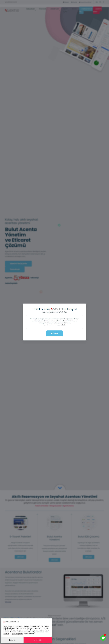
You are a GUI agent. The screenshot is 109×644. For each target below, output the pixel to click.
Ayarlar (12, 640)
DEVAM (54, 333)
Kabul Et (38, 640)
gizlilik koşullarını (18, 634)
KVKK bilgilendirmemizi (36, 632)
